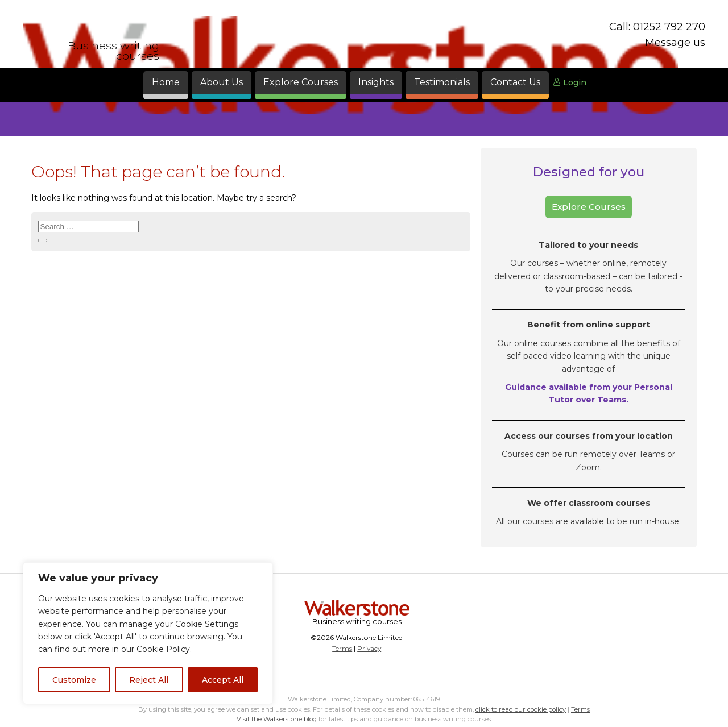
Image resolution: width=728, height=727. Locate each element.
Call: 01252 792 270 (657, 27)
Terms (342, 648)
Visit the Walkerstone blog (277, 719)
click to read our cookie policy (521, 709)
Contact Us (515, 82)
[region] (148, 633)
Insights (376, 82)
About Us (222, 82)
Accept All (223, 680)
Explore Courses (301, 82)
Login (570, 82)
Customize (74, 680)
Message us (675, 43)
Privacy (369, 648)
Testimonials (442, 82)
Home (166, 82)
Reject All (149, 680)
